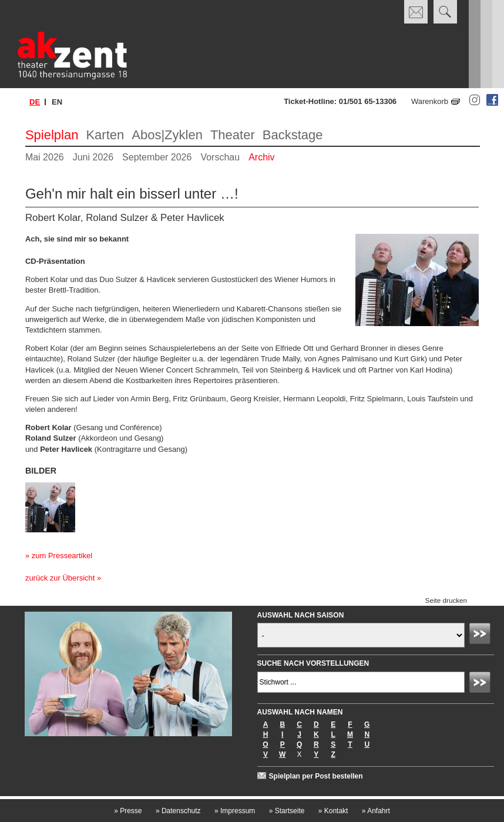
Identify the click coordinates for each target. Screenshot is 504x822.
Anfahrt (376, 811)
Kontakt (333, 811)
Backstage (293, 135)
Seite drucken (446, 600)
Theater (233, 135)
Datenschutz (178, 811)
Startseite (287, 811)
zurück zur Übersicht (60, 578)
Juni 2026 (93, 157)
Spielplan (52, 135)
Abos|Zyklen (167, 135)
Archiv (261, 157)
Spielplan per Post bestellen (316, 776)
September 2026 (157, 157)
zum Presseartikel (62, 556)
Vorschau (220, 157)
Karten (105, 135)
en (57, 102)
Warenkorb (430, 101)
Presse (128, 811)
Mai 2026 (45, 157)
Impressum (235, 811)
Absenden (482, 635)
